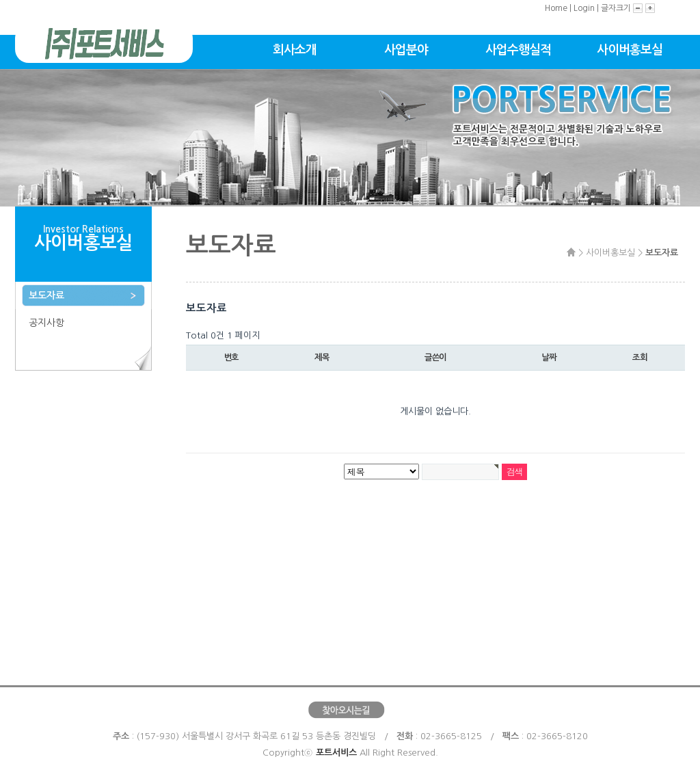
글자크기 (617, 8)
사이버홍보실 (630, 50)
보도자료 (46, 295)
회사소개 (295, 50)
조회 (640, 358)
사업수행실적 (518, 50)
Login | (587, 8)
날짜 (549, 358)
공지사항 (46, 323)
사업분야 (406, 50)
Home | (559, 8)
